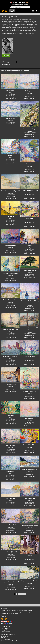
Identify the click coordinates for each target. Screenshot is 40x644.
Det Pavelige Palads (10, 245)
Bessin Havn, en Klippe (30, 129)
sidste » (24, 594)
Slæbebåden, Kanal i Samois (30, 525)
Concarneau (10, 217)
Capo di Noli (30, 164)
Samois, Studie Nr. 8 (10, 525)
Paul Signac (10, 93)
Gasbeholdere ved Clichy (10, 300)
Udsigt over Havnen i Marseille (10, 582)
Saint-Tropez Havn (30, 498)
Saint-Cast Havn (10, 498)
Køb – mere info (10, 98)
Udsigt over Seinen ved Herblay (30, 581)
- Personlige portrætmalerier (26, 611)
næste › (20, 594)
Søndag (30, 556)
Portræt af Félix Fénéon (30, 445)
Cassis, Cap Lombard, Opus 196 (10, 191)
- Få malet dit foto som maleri (8, 612)
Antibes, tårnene (30, 91)
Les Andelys (10, 416)
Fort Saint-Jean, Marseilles (10, 273)
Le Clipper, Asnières (10, 384)
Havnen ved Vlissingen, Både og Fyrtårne (30, 302)
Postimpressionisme (31, 133)
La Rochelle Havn (30, 357)
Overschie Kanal (10, 445)
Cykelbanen (30, 219)
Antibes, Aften (10, 91)
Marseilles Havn (30, 418)
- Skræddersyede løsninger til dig (22, 612)
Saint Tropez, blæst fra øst (30, 469)
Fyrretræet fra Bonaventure (30, 270)
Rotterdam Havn (10, 471)
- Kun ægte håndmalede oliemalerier (9, 613)
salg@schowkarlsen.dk (12, 641)
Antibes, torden (10, 118)
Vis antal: (21, 71)
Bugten (10, 155)
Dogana (30, 246)
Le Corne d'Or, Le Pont (30, 391)
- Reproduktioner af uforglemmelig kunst (10, 611)
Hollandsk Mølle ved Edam (10, 330)
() (13, 11)
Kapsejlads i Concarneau (10, 357)
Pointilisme (12, 94)
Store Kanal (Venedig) (10, 552)
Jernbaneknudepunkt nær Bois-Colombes (30, 329)
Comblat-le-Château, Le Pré (30, 191)
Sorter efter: (4, 71)
